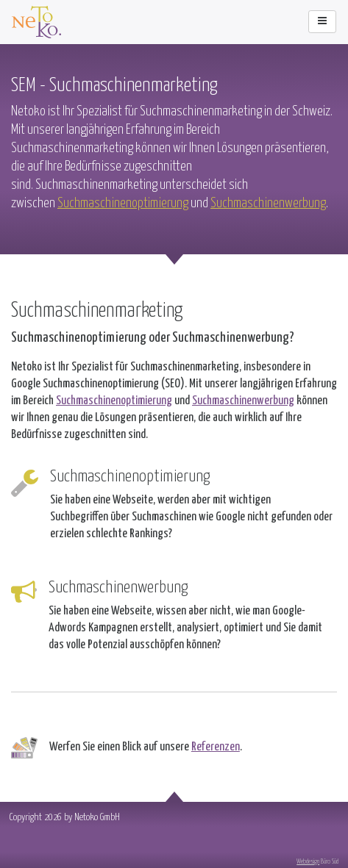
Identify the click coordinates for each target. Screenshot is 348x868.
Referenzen (216, 746)
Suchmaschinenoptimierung (123, 202)
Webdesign (308, 860)
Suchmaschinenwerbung (268, 202)
